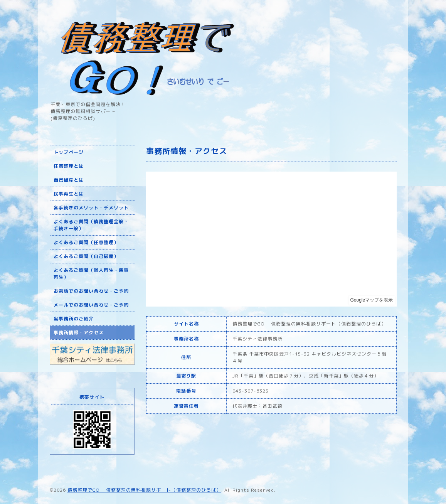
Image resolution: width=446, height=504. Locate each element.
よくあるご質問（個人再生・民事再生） (91, 274)
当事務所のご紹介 (74, 319)
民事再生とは (69, 194)
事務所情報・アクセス (79, 333)
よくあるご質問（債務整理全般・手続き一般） (91, 225)
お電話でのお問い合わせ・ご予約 (91, 291)
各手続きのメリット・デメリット (91, 208)
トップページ (69, 152)
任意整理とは (69, 166)
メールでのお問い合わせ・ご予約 (91, 305)
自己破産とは (69, 180)
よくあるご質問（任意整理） (86, 242)
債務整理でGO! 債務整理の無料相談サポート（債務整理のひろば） (144, 490)
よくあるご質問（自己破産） (86, 256)
